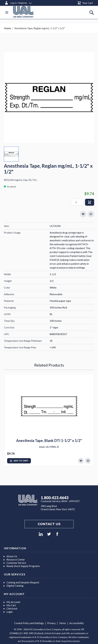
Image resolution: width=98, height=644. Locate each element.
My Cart (11, 605)
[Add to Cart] (19, 461)
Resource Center (16, 559)
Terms (63, 623)
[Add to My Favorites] (83, 214)
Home (7, 28)
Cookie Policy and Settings (29, 623)
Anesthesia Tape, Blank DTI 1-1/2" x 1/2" (49, 441)
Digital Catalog (15, 586)
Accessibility (77, 623)
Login (10, 612)
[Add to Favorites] (81, 461)
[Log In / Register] (18, 2)
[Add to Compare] (91, 214)
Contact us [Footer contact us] (49, 524)
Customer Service (16, 563)
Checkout (12, 608)
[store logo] (27, 12)
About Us (12, 556)
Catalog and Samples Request (23, 582)
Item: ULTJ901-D (49, 447)
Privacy (51, 623)
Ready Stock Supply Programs (23, 566)
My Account (13, 602)
